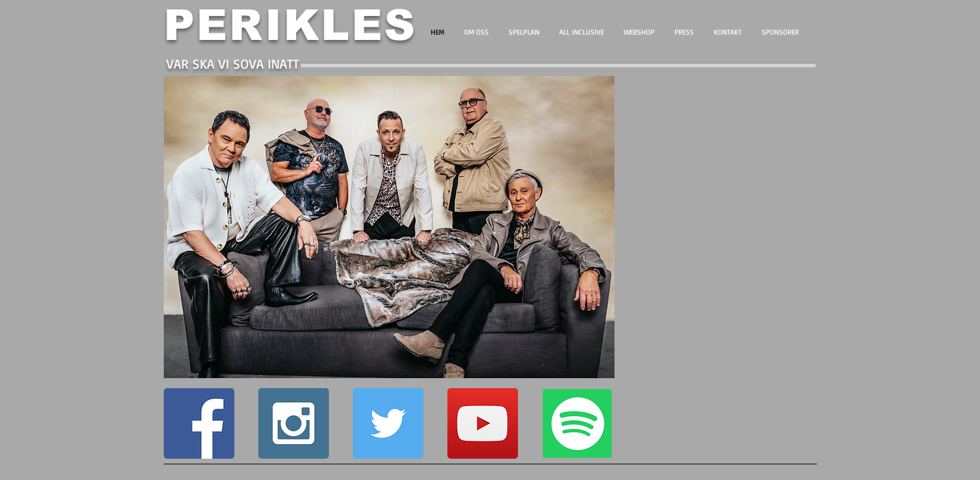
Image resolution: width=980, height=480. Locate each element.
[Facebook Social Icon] (199, 423)
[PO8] (577, 423)
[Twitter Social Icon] (388, 423)
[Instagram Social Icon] (294, 423)
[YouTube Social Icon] (483, 423)
